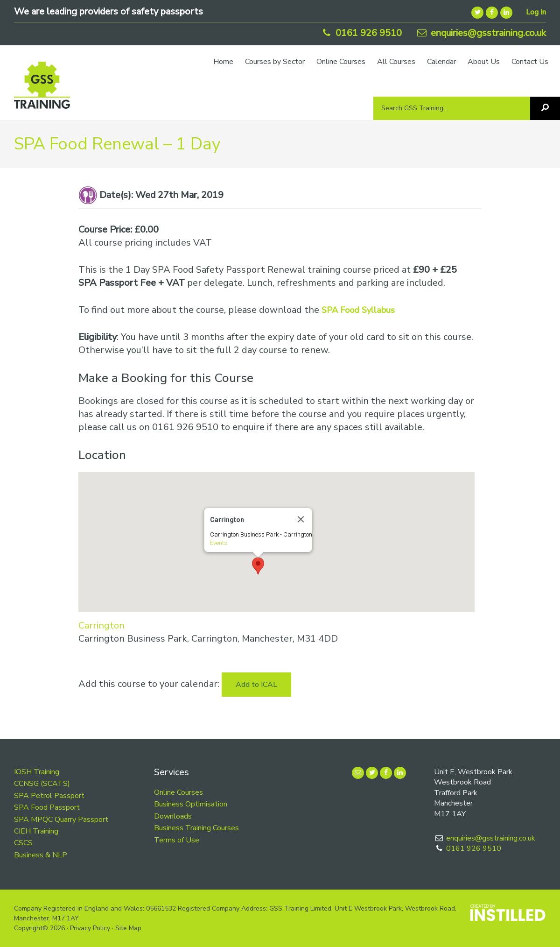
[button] (258, 566)
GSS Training (42, 90)
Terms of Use (177, 840)
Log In (536, 12)
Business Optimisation (191, 804)
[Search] (545, 108)
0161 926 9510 (361, 33)
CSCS (23, 843)
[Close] (301, 519)
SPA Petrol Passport (49, 796)
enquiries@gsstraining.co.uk (481, 33)
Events (218, 543)
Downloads (173, 816)
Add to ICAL (256, 685)
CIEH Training (36, 831)
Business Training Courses (196, 828)
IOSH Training (37, 772)
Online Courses (178, 792)
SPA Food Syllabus (358, 310)
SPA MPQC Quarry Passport (61, 820)
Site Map (128, 928)
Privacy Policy (90, 928)
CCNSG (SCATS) (42, 784)
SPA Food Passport (47, 807)
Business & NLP (41, 855)
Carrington (101, 625)
